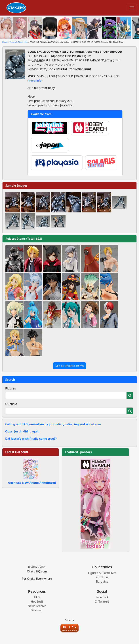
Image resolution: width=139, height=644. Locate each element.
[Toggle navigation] (132, 8)
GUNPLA (11, 404)
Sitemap (37, 610)
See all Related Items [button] (69, 366)
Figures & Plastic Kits (18, 42)
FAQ (37, 597)
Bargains (102, 581)
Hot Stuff (37, 602)
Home (5, 42)
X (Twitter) (102, 602)
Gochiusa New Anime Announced (32, 483)
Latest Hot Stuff (17, 452)
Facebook (102, 597)
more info (35, 81)
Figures (11, 388)
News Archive (37, 606)
